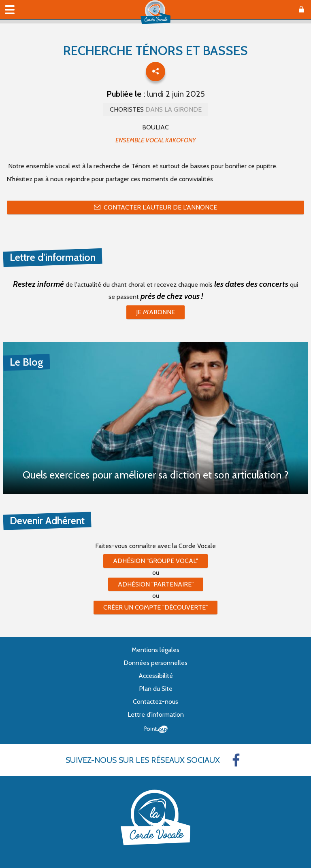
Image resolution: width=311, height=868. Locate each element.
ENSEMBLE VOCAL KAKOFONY (156, 140)
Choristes (156, 109)
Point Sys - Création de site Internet (156, 729)
